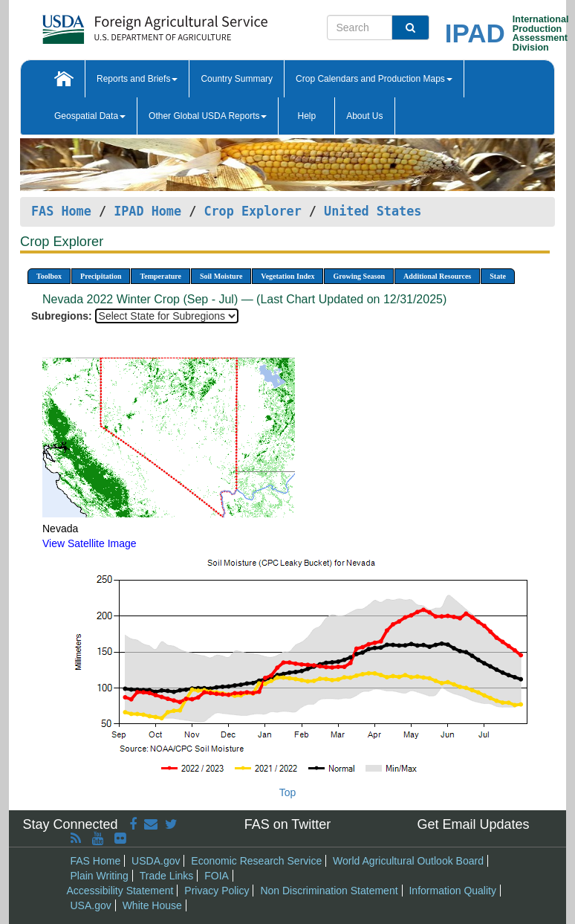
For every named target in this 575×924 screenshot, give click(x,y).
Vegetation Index (287, 276)
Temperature (160, 276)
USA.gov (91, 905)
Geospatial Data (90, 116)
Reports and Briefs (137, 79)
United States (373, 211)
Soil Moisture (221, 276)
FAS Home (61, 211)
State (498, 276)
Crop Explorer (252, 211)
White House (152, 905)
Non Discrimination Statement (329, 891)
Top (288, 792)
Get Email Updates (473, 824)
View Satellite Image (90, 543)
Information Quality (452, 891)
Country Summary (237, 79)
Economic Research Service (256, 861)
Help (306, 116)
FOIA (217, 876)
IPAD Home (147, 211)
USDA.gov (156, 861)
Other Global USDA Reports (208, 116)
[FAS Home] (118, 24)
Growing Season (359, 276)
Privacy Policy (217, 891)
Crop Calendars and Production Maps (374, 79)
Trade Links (167, 876)
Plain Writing (100, 876)
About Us (364, 116)
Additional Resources (437, 276)
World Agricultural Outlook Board (408, 861)
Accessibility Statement (120, 891)
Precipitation (101, 276)
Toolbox (49, 276)
